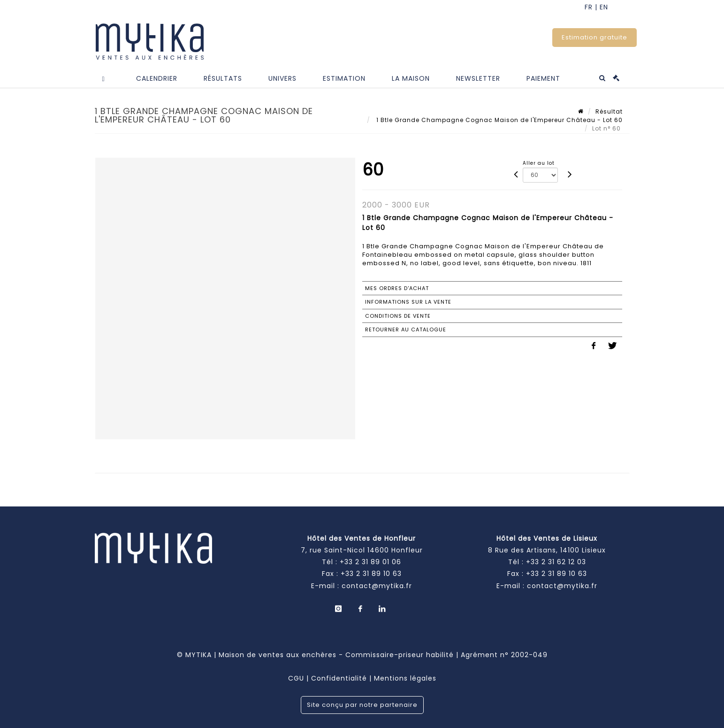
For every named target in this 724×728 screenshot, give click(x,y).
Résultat (609, 111)
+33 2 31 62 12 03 (556, 562)
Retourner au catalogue (406, 330)
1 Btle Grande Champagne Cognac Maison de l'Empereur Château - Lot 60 (499, 120)
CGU (296, 678)
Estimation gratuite (594, 37)
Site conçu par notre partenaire (362, 705)
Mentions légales (405, 678)
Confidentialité (339, 678)
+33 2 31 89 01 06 (370, 562)
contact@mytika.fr (377, 586)
